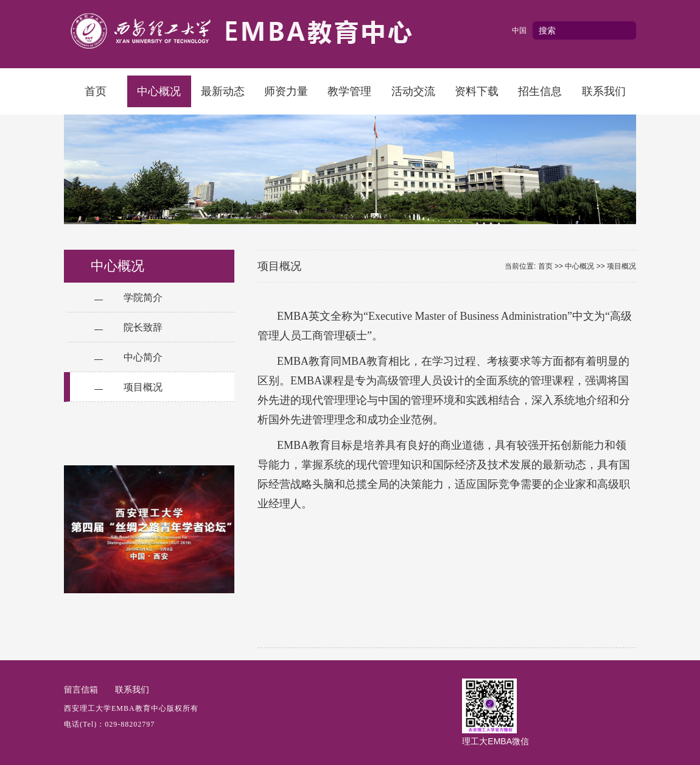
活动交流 (413, 91)
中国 (519, 30)
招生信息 (540, 91)
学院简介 (143, 298)
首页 (96, 91)
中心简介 (143, 357)
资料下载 (477, 91)
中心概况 (159, 91)
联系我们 (604, 91)
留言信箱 (81, 689)
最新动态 (223, 91)
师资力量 (286, 91)
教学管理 (349, 91)
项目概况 (143, 387)
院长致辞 (143, 327)
